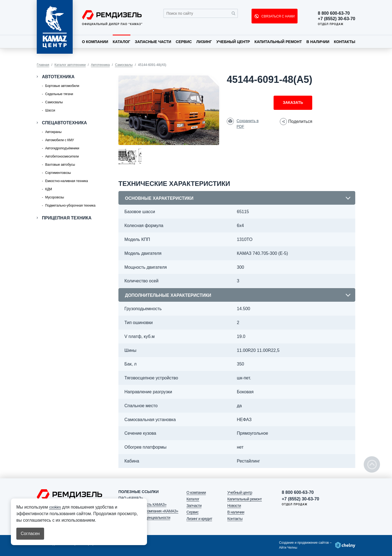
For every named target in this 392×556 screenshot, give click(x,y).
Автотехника (100, 65)
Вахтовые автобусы (60, 165)
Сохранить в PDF (248, 124)
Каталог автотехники (70, 65)
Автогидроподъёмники (62, 148)
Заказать (293, 102)
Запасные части (153, 42)
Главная (43, 65)
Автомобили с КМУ (60, 140)
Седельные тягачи (59, 94)
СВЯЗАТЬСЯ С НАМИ (278, 16)
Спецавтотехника (64, 123)
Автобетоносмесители (62, 156)
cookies (55, 507)
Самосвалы (124, 65)
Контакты (344, 42)
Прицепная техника (67, 218)
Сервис (184, 42)
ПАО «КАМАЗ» (131, 498)
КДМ (49, 189)
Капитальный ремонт (278, 42)
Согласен (30, 534)
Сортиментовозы (58, 173)
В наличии (318, 42)
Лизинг (204, 42)
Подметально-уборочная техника (70, 206)
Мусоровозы (55, 197)
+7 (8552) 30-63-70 (337, 19)
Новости (234, 506)
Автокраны (53, 132)
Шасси (50, 110)
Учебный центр (233, 42)
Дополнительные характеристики (168, 295)
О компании (95, 42)
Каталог (122, 42)
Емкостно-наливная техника (67, 181)
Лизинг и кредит (199, 519)
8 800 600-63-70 (334, 13)
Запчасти (194, 506)
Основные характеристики (159, 198)
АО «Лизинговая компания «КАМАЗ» (148, 511)
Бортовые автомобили (62, 86)
